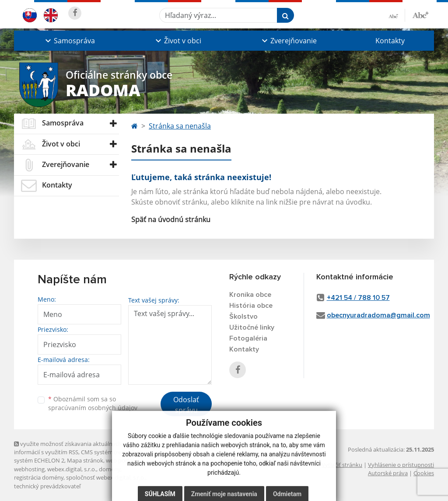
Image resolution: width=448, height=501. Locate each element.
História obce (251, 306)
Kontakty (390, 41)
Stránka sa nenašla (180, 126)
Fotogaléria (248, 338)
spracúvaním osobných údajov (93, 408)
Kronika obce (250, 295)
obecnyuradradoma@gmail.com (378, 315)
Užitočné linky (252, 327)
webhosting (29, 469)
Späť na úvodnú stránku (171, 219)
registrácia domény (39, 477)
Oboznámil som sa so (93, 404)
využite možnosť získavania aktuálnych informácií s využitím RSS (68, 448)
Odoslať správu (186, 405)
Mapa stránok (85, 460)
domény (110, 469)
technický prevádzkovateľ (47, 486)
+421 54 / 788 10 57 (358, 298)
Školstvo (243, 317)
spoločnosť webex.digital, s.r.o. (106, 477)
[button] (69, 41)
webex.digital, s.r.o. (72, 469)
